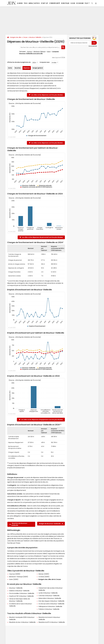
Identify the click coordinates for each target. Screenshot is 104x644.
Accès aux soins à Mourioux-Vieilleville (51, 604)
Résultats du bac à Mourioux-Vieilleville (22, 622)
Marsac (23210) (44, 574)
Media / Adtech (34, 3)
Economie (80, 3)
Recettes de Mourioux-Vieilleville (19, 524)
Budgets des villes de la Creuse (50, 579)
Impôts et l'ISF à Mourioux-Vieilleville (21, 596)
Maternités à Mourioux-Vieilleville (50, 598)
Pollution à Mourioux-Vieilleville (49, 609)
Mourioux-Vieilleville (35, 37)
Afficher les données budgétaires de (19, 62)
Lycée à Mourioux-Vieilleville (48, 593)
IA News (20, 3)
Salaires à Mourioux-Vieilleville (19, 591)
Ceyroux (29, 52)
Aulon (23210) (14, 579)
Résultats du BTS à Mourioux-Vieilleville (52, 622)
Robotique (65, 3)
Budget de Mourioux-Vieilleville (51, 524)
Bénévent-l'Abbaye (39, 52)
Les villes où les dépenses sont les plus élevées (47, 95)
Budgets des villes (16, 37)
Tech (26, 3)
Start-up (44, 3)
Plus (87, 3)
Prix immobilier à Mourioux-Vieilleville (22, 593)
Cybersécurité (55, 3)
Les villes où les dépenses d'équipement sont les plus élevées (42, 420)
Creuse (25, 37)
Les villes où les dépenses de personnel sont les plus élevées (42, 237)
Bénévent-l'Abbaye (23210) (19, 577)
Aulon (49, 52)
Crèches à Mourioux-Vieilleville (49, 596)
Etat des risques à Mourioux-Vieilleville (51, 601)
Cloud (73, 3)
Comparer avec (44, 62)
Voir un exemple (93, 46)
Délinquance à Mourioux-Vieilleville (50, 606)
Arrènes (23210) (44, 577)
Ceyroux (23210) (15, 574)
